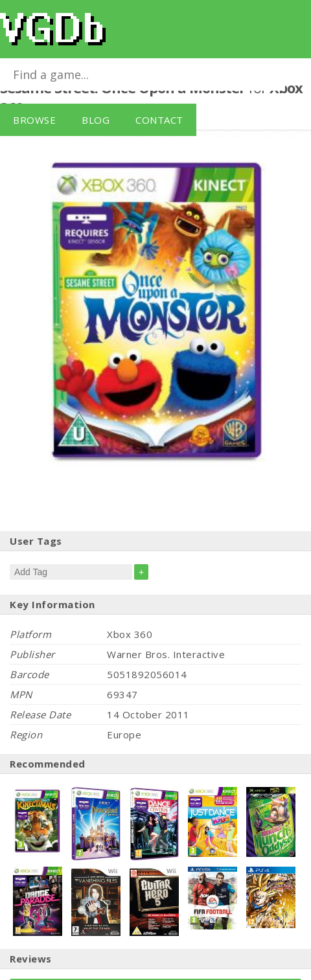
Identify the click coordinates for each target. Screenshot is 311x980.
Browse (34, 120)
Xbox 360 (130, 634)
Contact (159, 120)
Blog (96, 120)
